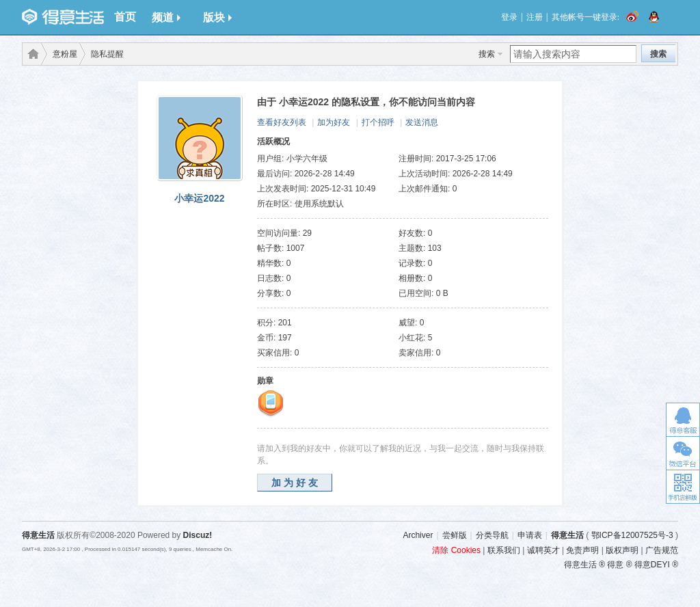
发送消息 (422, 122)
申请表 (530, 535)
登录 (509, 17)
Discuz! (198, 535)
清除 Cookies (456, 550)
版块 (217, 17)
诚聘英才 (543, 550)
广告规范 (662, 550)
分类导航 (492, 535)
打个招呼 (378, 122)
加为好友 (334, 122)
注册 (535, 17)
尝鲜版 (455, 535)
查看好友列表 (282, 122)
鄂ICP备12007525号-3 (632, 535)
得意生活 (567, 535)
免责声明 (582, 550)
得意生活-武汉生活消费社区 (31, 54)
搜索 (487, 54)
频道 (166, 17)
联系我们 (504, 550)
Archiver (418, 535)
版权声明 (622, 550)
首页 (125, 17)
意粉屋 (65, 54)
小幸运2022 (199, 198)
